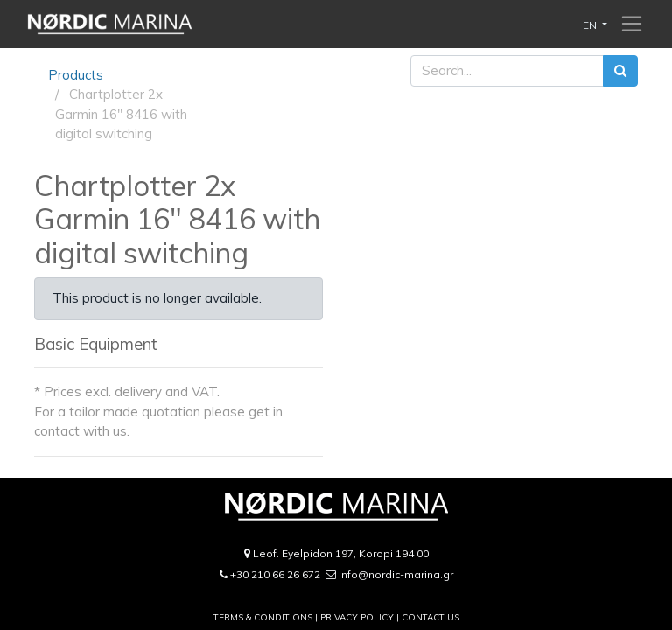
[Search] (620, 71)
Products (76, 75)
